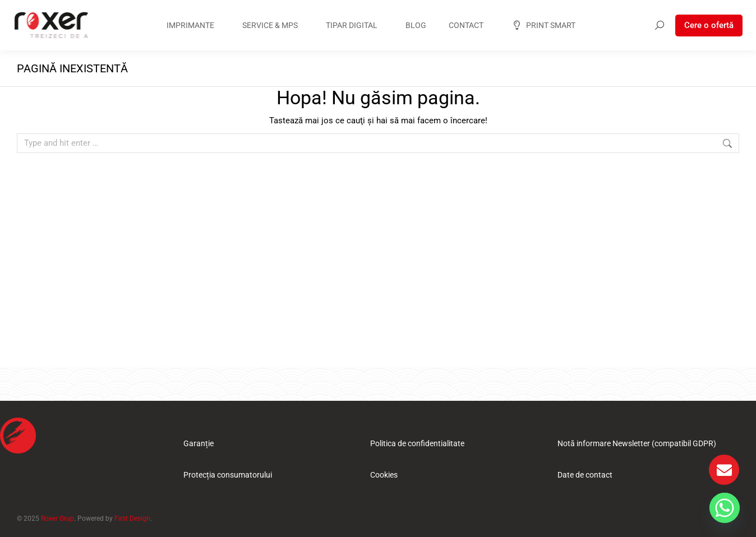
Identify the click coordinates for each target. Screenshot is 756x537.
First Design (132, 519)
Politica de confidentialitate (417, 443)
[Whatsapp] (725, 508)
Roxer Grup (57, 519)
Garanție (199, 443)
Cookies (384, 475)
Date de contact (585, 475)
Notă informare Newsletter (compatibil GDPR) (637, 443)
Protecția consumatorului (228, 475)
